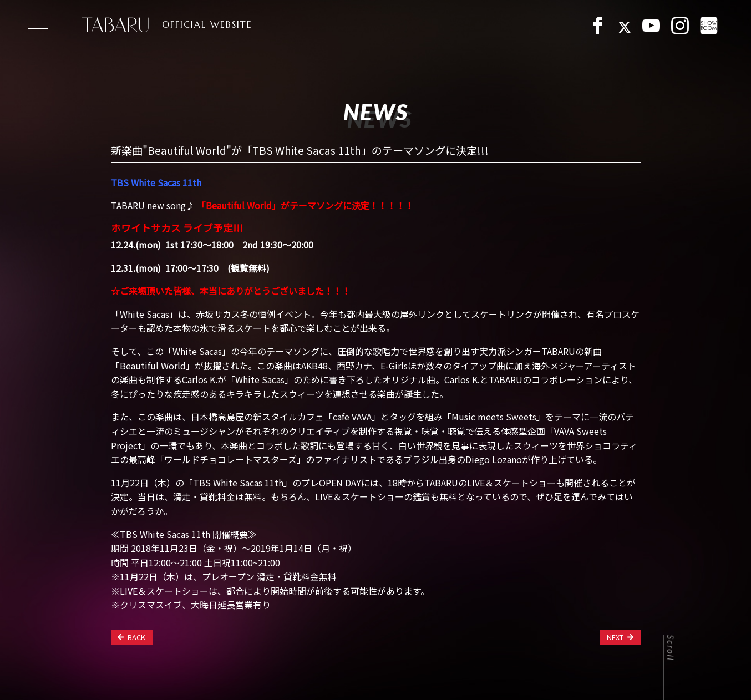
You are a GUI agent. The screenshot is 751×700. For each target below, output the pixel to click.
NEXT (620, 637)
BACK (131, 637)
